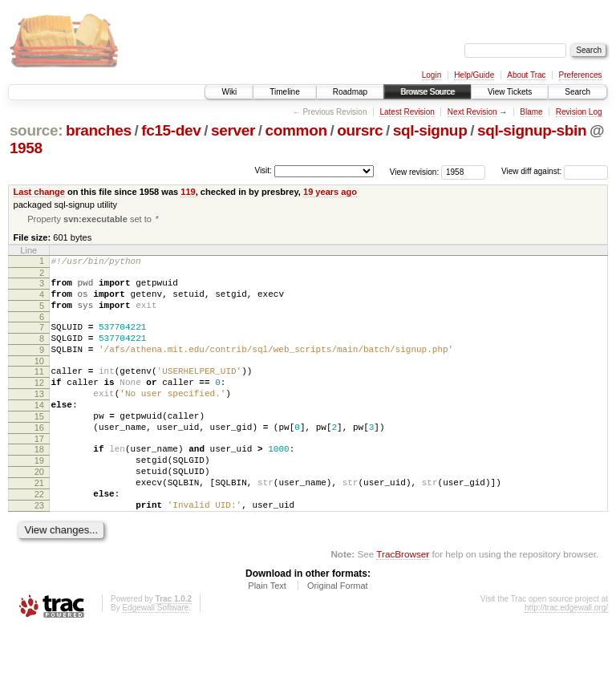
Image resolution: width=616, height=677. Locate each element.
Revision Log (579, 112)
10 (39, 379)
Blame (531, 112)
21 (39, 523)
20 (39, 509)
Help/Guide (474, 75)
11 (39, 390)
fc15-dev (171, 130)
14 (39, 431)
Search (577, 92)
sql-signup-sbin (532, 130)
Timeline (284, 92)
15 (39, 444)
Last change (39, 192)
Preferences (581, 75)
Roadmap (350, 92)
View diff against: (555, 171)
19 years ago (330, 192)
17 (39, 472)
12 (39, 403)
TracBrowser (403, 601)
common (296, 130)
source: (36, 130)
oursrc (360, 130)
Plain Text (267, 633)
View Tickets (510, 92)
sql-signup (430, 130)
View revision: (415, 171)
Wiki (229, 92)
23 (39, 550)
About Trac (526, 75)
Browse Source (428, 92)
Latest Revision (407, 112)
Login (432, 75)
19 (39, 496)
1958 (26, 148)
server (233, 130)
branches (99, 130)
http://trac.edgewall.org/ (566, 655)
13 (39, 417)
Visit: (263, 170)
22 (39, 537)
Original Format (338, 633)
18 (39, 482)
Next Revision (472, 112)
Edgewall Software (155, 655)
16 (39, 458)
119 (188, 192)
